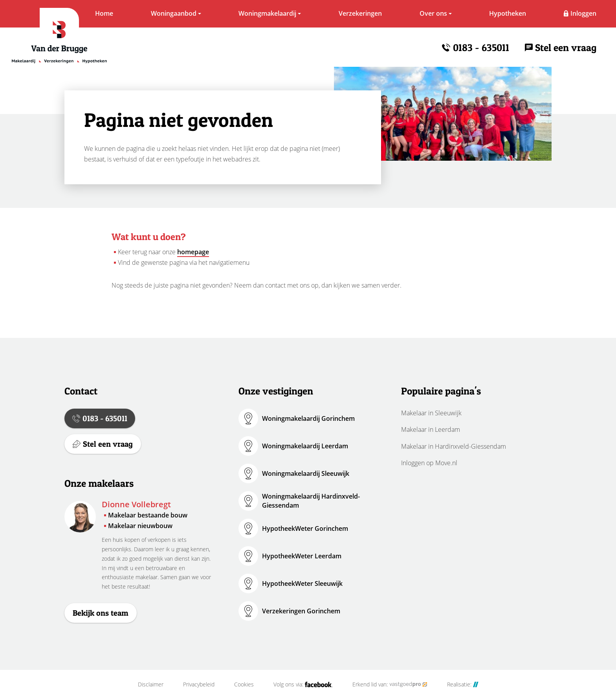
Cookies (244, 684)
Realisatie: (463, 684)
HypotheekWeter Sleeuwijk (302, 583)
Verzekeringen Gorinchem (301, 611)
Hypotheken (508, 13)
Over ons (433, 13)
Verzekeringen (360, 13)
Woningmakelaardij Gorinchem (308, 418)
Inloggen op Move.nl (429, 463)
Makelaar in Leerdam (431, 429)
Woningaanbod (174, 13)
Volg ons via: (303, 684)
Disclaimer (151, 684)
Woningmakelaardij (267, 13)
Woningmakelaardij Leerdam (305, 446)
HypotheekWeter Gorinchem (305, 528)
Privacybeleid (199, 684)
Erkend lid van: (390, 684)
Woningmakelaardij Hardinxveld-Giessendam (311, 501)
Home (104, 13)
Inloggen (583, 13)
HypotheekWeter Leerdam (302, 556)
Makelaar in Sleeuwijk (431, 413)
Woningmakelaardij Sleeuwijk (306, 473)
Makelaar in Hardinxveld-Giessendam (454, 446)
